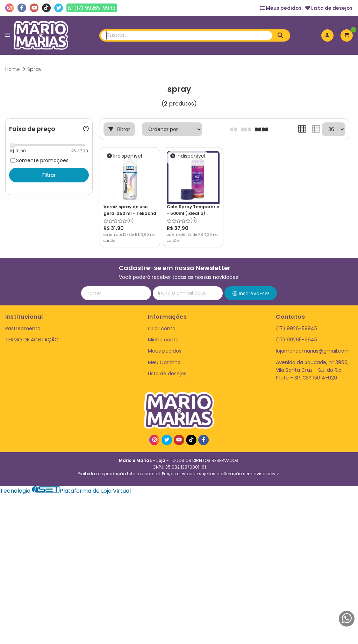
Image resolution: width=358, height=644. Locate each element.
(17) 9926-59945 (296, 328)
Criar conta (162, 328)
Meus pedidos (281, 8)
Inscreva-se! (251, 294)
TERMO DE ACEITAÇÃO (32, 340)
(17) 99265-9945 (296, 340)
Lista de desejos (329, 8)
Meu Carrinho (164, 362)
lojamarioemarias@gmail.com (313, 351)
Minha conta (163, 340)
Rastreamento (23, 328)
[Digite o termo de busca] (187, 35)
